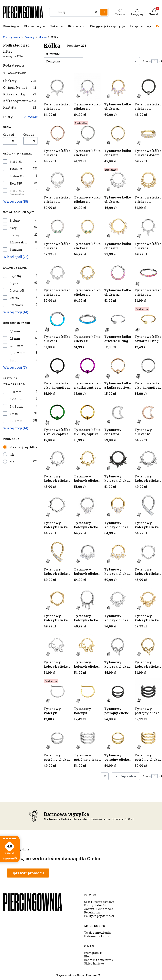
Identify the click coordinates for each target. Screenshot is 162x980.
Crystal (15, 283)
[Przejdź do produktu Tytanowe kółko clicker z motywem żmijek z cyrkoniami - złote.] (88, 226)
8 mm (14, 414)
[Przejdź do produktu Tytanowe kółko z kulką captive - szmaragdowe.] (57, 412)
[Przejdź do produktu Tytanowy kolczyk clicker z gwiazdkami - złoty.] (88, 459)
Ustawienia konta (97, 936)
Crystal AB (17, 291)
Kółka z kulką (20, 94)
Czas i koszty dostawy (99, 902)
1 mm (14, 360)
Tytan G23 (16, 169)
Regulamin (92, 912)
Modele (43, 37)
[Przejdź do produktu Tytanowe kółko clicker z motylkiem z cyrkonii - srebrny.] (57, 180)
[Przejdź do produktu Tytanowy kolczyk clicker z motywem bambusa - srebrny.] (148, 552)
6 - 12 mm (16, 407)
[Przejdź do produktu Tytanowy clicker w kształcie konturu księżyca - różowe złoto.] (148, 412)
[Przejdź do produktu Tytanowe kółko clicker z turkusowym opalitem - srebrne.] (57, 319)
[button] (104, 12)
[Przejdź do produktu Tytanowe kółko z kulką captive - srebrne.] (148, 366)
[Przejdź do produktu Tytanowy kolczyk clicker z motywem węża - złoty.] (88, 645)
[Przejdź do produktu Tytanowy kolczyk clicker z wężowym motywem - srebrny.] (118, 645)
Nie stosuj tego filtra (23, 447)
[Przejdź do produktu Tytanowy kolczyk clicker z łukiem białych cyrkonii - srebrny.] (148, 505)
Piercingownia (11, 37)
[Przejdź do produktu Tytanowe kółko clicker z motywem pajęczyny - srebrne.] (118, 180)
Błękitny (15, 276)
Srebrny (15, 221)
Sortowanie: (52, 54)
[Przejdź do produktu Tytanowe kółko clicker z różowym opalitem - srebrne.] (118, 273)
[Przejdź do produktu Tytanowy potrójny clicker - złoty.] (118, 738)
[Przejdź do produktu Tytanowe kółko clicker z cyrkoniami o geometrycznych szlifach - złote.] (118, 87)
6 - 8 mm (16, 392)
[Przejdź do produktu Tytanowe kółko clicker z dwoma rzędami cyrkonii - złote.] (148, 133)
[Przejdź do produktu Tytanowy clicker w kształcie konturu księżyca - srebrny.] (118, 412)
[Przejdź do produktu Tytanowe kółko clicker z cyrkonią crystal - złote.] (118, 133)
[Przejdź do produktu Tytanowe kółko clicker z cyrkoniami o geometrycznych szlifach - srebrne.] (88, 87)
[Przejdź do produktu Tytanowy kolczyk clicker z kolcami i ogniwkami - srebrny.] (57, 505)
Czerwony (16, 305)
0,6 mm (15, 331)
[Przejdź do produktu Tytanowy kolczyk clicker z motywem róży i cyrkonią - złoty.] (148, 598)
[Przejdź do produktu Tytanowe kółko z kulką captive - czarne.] (57, 366)
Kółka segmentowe (20, 101)
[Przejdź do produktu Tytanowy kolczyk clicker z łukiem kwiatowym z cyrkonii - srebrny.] (88, 552)
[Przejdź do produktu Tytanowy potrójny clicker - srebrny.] (57, 738)
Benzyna (16, 250)
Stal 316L (16, 162)
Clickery (20, 81)
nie (12, 462)
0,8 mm (15, 339)
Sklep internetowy (76, 975)
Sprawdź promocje (28, 873)
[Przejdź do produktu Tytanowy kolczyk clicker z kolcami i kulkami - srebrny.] (148, 459)
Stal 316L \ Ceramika (17, 193)
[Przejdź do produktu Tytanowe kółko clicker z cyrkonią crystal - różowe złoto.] (57, 133)
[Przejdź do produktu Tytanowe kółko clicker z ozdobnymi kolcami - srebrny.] (148, 226)
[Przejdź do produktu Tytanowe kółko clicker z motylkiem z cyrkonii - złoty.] (88, 180)
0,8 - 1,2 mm (18, 353)
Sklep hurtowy (94, 963)
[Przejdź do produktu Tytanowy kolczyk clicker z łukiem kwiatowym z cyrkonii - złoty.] (118, 552)
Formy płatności (95, 905)
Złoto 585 (16, 184)
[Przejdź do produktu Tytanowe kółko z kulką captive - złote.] (88, 412)
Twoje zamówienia (97, 933)
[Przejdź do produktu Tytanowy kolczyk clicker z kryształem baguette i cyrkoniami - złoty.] (118, 505)
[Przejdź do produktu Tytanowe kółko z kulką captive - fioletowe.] (88, 366)
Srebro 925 (17, 176)
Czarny (14, 235)
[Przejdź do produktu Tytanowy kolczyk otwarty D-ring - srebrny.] (57, 691)
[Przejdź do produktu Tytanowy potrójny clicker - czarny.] (118, 691)
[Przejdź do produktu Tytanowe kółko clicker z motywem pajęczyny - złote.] (148, 180)
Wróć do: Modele (15, 73)
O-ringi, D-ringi (20, 87)
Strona (147, 61)
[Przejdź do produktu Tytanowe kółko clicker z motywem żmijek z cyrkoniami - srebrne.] (57, 226)
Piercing (29, 37)
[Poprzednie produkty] (126, 776)
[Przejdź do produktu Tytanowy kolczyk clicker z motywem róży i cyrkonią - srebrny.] (118, 598)
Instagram (92, 953)
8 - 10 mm (16, 421)
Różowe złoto (18, 242)
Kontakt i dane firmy (99, 960)
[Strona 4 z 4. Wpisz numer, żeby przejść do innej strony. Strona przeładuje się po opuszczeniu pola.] (155, 61)
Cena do (29, 135)
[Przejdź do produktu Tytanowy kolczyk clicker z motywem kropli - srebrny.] (88, 598)
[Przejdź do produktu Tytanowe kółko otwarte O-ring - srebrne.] (118, 319)
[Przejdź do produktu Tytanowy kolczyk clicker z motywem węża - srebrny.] (57, 645)
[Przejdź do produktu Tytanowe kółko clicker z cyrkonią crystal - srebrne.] (88, 133)
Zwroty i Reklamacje (99, 909)
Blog (87, 956)
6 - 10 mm (16, 399)
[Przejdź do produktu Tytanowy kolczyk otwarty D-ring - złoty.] (88, 691)
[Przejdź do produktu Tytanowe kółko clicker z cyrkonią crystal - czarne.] (148, 87)
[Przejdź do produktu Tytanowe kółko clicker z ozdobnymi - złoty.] (118, 226)
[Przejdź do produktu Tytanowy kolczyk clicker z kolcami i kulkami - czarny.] (118, 459)
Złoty (13, 228)
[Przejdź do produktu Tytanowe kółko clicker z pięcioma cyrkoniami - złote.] (88, 273)
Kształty (20, 107)
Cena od (9, 135)
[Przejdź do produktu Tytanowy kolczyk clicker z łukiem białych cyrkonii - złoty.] (57, 552)
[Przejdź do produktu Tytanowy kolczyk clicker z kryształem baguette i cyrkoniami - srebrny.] (88, 505)
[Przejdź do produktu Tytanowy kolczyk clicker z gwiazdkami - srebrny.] (57, 459)
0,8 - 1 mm (17, 346)
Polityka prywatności (99, 916)
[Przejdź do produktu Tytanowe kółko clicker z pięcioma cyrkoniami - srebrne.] (57, 273)
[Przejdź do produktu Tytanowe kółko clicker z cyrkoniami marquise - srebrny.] (57, 87)
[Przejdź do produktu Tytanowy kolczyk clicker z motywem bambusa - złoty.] (57, 598)
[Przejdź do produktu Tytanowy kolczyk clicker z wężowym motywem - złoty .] (148, 645)
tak (12, 455)
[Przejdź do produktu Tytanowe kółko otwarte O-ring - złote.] (148, 319)
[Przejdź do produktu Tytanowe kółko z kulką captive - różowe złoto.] (118, 366)
